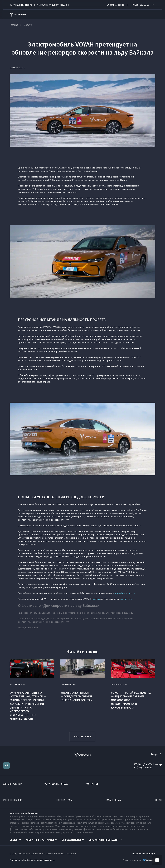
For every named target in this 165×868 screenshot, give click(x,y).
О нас (159, 800)
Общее (14, 840)
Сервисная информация (104, 840)
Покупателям (64, 800)
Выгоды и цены (71, 840)
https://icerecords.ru (125, 593)
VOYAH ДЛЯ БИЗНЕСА (56, 784)
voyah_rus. (126, 599)
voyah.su (96, 599)
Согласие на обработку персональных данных (33, 860)
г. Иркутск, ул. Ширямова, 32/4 (53, 5)
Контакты (92, 784)
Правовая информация (144, 854)
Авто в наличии (13, 784)
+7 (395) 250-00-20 (143, 768)
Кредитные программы (40, 840)
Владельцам (114, 800)
